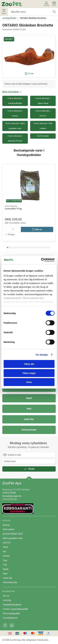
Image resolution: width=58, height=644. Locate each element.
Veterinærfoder (29, 430)
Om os (6, 596)
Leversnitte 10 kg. (14, 209)
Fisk (5, 565)
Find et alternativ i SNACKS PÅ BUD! (15, 138)
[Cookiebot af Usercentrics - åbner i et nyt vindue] (41, 260)
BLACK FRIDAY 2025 (13, 534)
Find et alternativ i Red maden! (43, 126)
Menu (4, 12)
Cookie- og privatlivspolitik (16, 609)
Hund (5, 547)
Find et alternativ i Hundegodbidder (15, 101)
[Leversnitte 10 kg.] (29, 185)
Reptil (29, 398)
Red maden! (9, 529)
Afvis (29, 382)
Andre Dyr (29, 419)
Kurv (54, 4)
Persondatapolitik (11, 613)
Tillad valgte (29, 373)
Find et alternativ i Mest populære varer (15, 126)
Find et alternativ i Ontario (15, 113)
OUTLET (7, 543)
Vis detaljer (42, 355)
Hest (29, 409)
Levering (7, 600)
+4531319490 (9, 493)
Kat (5, 552)
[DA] (12, 4)
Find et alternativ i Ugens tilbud (43, 101)
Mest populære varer (13, 538)
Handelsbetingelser (12, 605)
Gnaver (6, 556)
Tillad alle (29, 364)
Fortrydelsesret (10, 618)
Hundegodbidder (9, 18)
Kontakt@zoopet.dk (12, 496)
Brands (6, 525)
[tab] (8, 247)
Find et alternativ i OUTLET (43, 113)
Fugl (5, 560)
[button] (29, 57)
